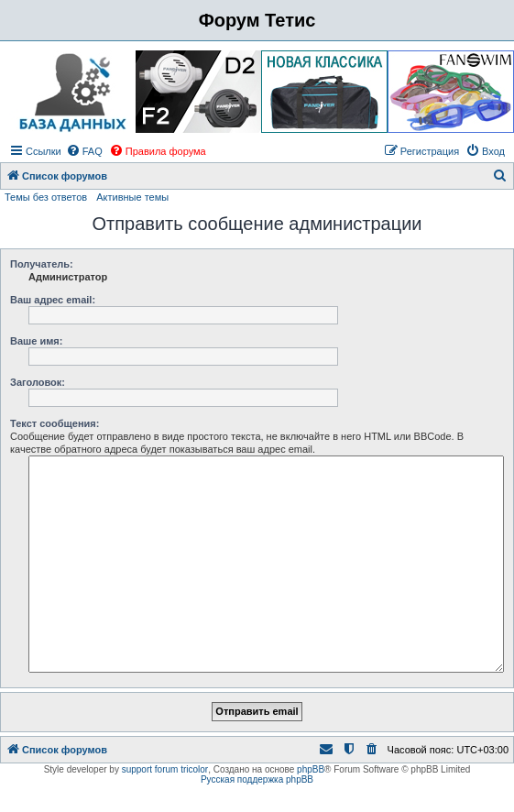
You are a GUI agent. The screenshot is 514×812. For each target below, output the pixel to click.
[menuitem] (84, 151)
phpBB (311, 769)
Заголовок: (38, 382)
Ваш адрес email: (53, 300)
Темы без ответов (46, 197)
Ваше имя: (36, 341)
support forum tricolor (165, 769)
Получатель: (42, 264)
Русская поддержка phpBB (257, 779)
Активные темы (132, 197)
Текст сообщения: (55, 423)
